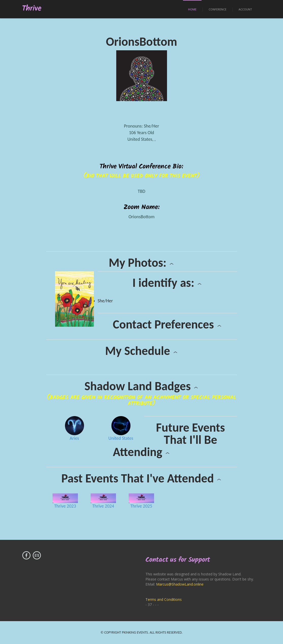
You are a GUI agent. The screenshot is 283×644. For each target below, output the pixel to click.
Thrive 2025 (141, 506)
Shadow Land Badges (141, 386)
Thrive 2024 (103, 506)
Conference (218, 9)
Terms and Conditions (164, 599)
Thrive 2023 (65, 506)
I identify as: (167, 283)
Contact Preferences (167, 324)
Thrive (32, 9)
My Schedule (141, 351)
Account (245, 9)
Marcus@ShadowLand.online (180, 584)
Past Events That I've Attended (141, 478)
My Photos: (142, 263)
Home (192, 9)
